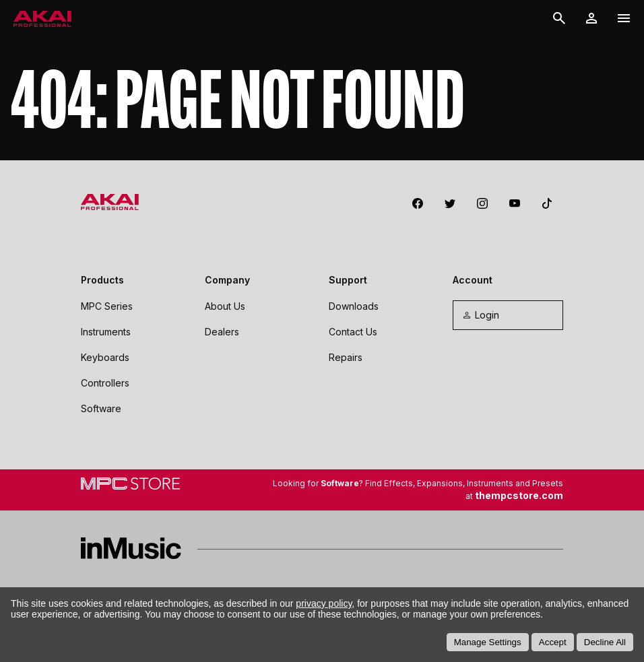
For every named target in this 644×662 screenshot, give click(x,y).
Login (480, 315)
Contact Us (353, 332)
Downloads (354, 306)
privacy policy (324, 603)
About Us (225, 306)
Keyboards (105, 357)
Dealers (222, 332)
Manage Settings (488, 642)
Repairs (346, 357)
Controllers (105, 383)
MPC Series (107, 306)
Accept (553, 642)
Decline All (605, 642)
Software (101, 408)
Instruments (106, 332)
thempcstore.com (519, 495)
